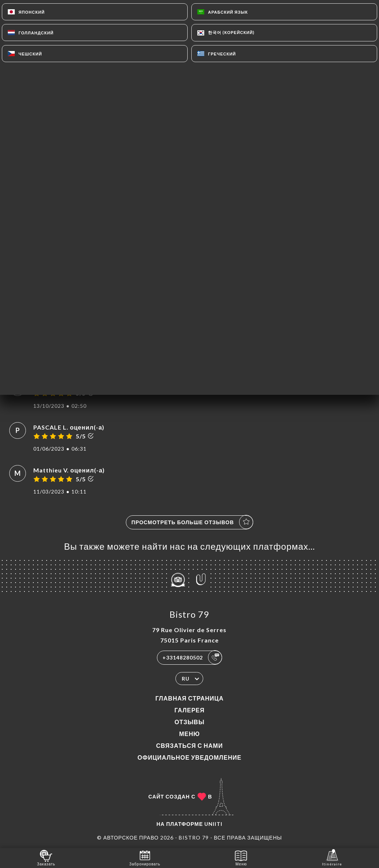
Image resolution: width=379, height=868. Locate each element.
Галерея (189, 710)
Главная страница (190, 698)
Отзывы (189, 722)
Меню (189, 734)
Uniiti (213, 824)
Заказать (46, 857)
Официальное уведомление (190, 757)
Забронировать (145, 857)
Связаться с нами (189, 745)
